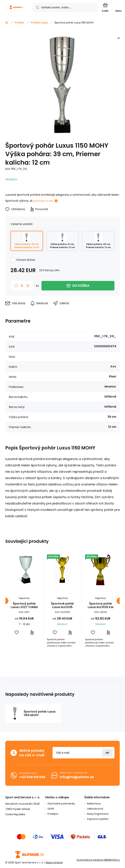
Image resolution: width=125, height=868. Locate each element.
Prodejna (53, 814)
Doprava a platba (98, 819)
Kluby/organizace (98, 814)
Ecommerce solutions (90, 860)
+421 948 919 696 (32, 777)
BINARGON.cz (112, 860)
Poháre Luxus (39, 23)
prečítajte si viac (43, 201)
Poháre (19, 23)
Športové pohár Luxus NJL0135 (62, 605)
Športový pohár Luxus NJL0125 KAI (101, 605)
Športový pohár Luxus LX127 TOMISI (24, 605)
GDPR (51, 809)
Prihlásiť (107, 753)
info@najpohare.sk (77, 777)
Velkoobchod (95, 809)
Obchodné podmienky (61, 804)
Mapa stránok (54, 863)
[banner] (16, 8)
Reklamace (94, 804)
